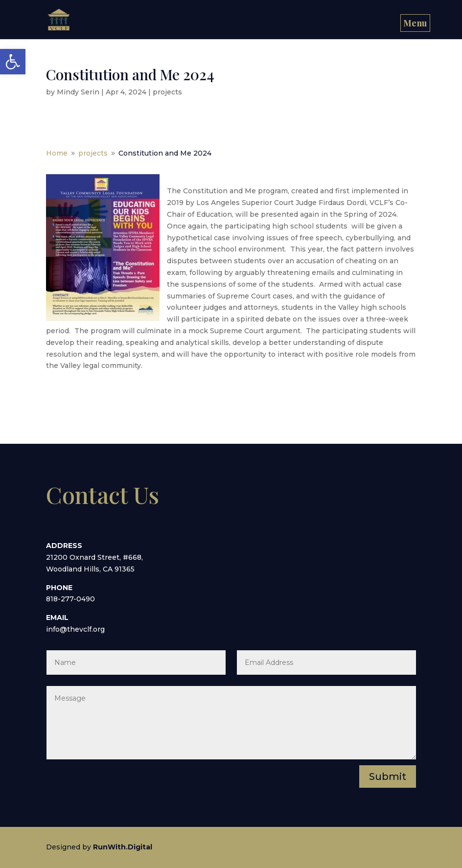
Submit (388, 777)
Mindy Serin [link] (78, 92)
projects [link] (167, 92)
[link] (13, 62)
